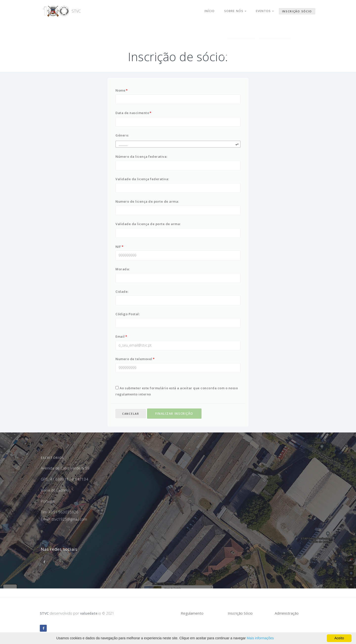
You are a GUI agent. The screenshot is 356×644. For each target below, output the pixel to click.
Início (204, 9)
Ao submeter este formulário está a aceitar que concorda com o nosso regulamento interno (177, 400)
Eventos (264, 9)
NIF (118, 251)
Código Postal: (128, 321)
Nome (120, 90)
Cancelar (131, 423)
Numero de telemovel (134, 367)
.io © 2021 (98, 613)
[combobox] (178, 146)
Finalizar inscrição (174, 423)
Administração (287, 613)
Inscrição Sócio (297, 10)
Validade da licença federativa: (142, 181)
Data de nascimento (132, 114)
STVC (56, 9)
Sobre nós (232, 9)
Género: (122, 137)
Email (120, 344)
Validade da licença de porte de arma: (148, 228)
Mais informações (260, 638)
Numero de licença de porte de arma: (147, 205)
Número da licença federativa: (141, 158)
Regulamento (192, 613)
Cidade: (122, 297)
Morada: (123, 274)
